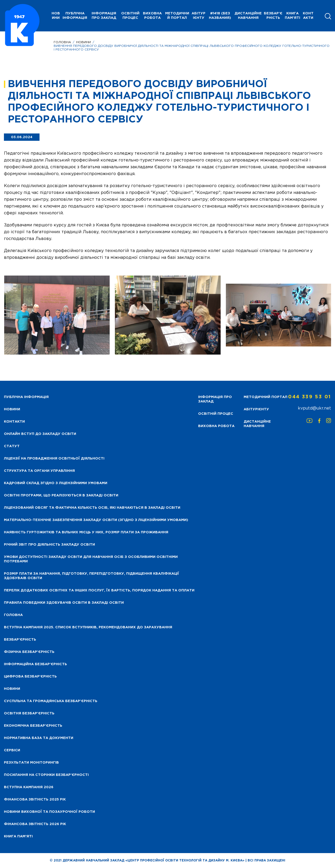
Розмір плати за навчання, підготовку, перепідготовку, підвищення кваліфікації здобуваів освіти (91, 576)
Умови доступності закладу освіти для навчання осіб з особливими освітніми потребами (91, 559)
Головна (62, 42)
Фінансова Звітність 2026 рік (35, 824)
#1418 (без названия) (220, 16)
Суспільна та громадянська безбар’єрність (51, 701)
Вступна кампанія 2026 (29, 787)
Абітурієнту (199, 16)
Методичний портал (177, 16)
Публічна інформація (75, 16)
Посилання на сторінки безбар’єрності (46, 775)
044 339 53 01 (310, 397)
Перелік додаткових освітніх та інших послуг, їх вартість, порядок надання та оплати (99, 590)
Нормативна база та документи (39, 738)
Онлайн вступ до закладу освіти (40, 434)
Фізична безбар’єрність (29, 652)
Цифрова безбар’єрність (30, 677)
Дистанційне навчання (248, 16)
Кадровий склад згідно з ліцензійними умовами (56, 483)
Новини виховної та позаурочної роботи (49, 812)
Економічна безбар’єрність (33, 726)
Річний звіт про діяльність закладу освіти (49, 545)
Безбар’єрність (273, 16)
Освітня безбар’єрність (29, 713)
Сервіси (12, 750)
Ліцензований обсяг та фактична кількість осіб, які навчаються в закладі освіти (92, 508)
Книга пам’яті (292, 16)
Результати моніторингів (31, 763)
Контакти (308, 16)
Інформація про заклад (104, 16)
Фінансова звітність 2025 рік (35, 800)
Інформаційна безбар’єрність (35, 664)
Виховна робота (152, 16)
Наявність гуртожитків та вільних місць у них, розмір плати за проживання (86, 532)
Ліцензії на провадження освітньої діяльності (54, 459)
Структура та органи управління (39, 471)
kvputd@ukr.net (314, 408)
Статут (12, 446)
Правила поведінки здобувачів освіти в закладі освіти (64, 603)
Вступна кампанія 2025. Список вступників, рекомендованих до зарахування (88, 627)
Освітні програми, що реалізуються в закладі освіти (61, 495)
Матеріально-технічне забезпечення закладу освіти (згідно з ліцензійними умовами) (96, 520)
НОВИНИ (56, 16)
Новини (83, 42)
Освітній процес (130, 16)
